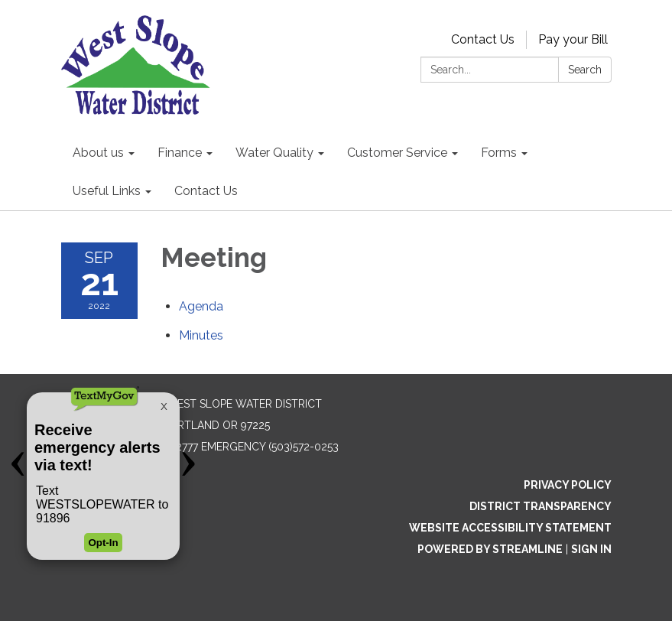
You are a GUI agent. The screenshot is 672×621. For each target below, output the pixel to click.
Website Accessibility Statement (510, 528)
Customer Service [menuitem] (397, 153)
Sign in (591, 549)
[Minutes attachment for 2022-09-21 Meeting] (201, 335)
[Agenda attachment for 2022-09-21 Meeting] (201, 306)
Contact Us (483, 39)
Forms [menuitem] (499, 153)
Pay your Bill (573, 39)
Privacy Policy (568, 485)
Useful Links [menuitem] (107, 191)
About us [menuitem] (98, 153)
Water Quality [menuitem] (274, 153)
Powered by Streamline (490, 549)
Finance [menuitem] (180, 153)
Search (585, 70)
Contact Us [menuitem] (206, 191)
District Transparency (541, 506)
